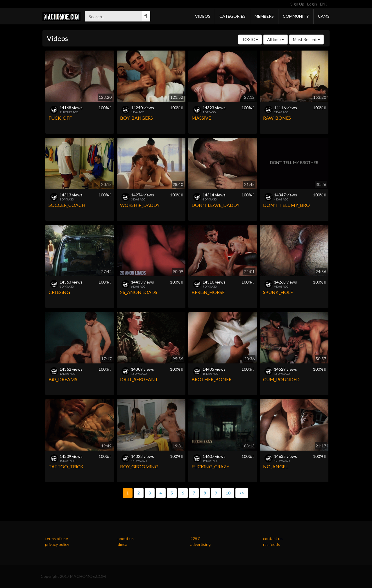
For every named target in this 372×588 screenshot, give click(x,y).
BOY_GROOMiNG (139, 466)
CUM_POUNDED (281, 379)
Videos (203, 16)
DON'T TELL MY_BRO (286, 205)
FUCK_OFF (60, 118)
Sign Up (297, 4)
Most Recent (306, 39)
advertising (201, 544)
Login (312, 4)
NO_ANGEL (275, 466)
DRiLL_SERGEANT (139, 379)
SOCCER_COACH (67, 205)
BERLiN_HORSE (208, 292)
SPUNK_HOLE (278, 292)
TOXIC (250, 39)
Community (296, 16)
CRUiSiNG (59, 292)
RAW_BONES (277, 118)
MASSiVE (201, 118)
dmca (122, 544)
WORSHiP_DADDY (140, 205)
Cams (324, 16)
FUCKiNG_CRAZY (210, 466)
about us (126, 538)
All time (276, 39)
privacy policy (57, 544)
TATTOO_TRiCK (66, 466)
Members (264, 16)
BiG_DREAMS (63, 379)
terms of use (57, 538)
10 (228, 493)
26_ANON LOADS (139, 292)
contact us (273, 538)
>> (242, 493)
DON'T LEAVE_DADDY (215, 205)
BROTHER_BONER (212, 379)
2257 (195, 538)
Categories (233, 16)
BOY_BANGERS (136, 118)
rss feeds (271, 544)
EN (324, 4)
